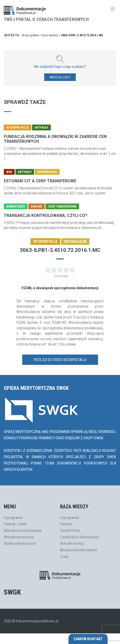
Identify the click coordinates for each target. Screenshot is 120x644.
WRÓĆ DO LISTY (60, 77)
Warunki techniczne (19, 537)
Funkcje (66, 524)
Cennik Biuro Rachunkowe (80, 537)
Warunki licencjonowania (22, 531)
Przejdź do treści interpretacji (60, 360)
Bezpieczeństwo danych (79, 550)
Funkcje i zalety (15, 524)
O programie (13, 518)
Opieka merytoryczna (20, 543)
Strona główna (30, 35)
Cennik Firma (70, 531)
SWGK (12, 592)
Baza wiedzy (50, 35)
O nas (64, 557)
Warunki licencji (72, 543)
